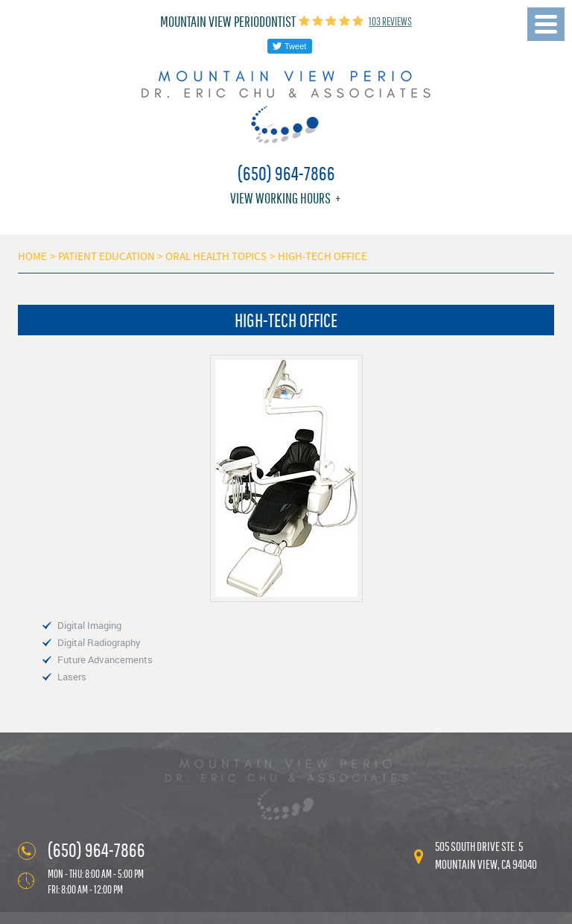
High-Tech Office (322, 256)
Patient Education (107, 256)
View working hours (280, 198)
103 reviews (390, 21)
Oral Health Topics (216, 256)
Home (32, 256)
